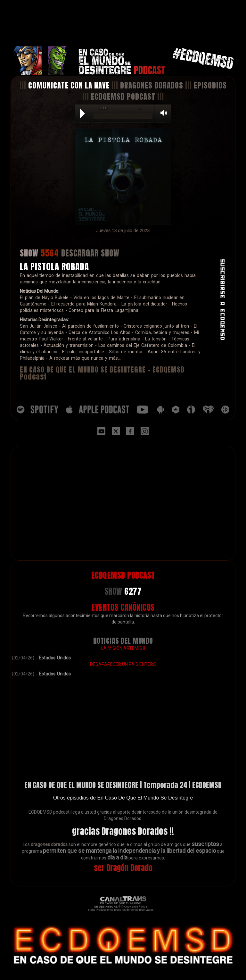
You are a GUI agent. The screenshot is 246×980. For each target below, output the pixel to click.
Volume (161, 113)
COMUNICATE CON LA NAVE (69, 85)
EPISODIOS (210, 85)
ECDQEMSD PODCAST (123, 97)
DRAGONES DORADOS (152, 85)
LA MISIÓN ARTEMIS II (123, 648)
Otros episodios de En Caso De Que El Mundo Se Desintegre (123, 798)
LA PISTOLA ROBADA (54, 267)
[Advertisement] (123, 23)
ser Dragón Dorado (123, 868)
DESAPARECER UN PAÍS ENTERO (123, 664)
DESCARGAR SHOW (90, 253)
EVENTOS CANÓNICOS (123, 607)
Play (82, 113)
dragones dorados (49, 844)
